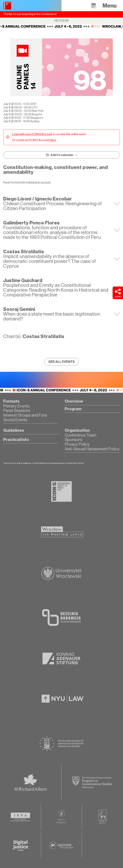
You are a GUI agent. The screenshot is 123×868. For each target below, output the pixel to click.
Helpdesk (62, 21)
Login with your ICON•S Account (32, 134)
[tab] (61, 204)
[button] (94, 6)
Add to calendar (62, 155)
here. (53, 140)
